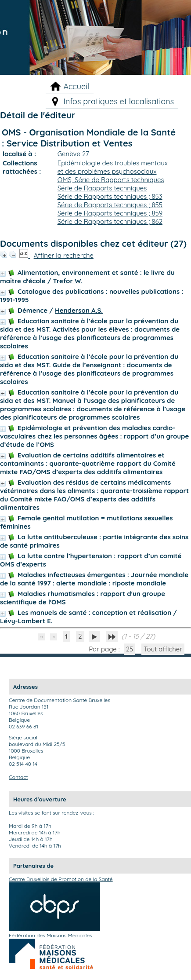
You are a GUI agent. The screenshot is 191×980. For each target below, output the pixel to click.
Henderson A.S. (79, 310)
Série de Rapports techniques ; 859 (110, 213)
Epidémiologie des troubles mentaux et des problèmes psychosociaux (113, 167)
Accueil (76, 86)
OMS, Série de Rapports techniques (111, 180)
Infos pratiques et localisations (119, 101)
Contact (18, 777)
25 (130, 649)
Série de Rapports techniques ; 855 (110, 205)
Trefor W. (68, 281)
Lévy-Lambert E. (26, 621)
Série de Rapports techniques (102, 188)
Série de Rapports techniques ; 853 (110, 196)
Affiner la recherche (64, 255)
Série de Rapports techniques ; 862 (110, 221)
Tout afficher (163, 649)
